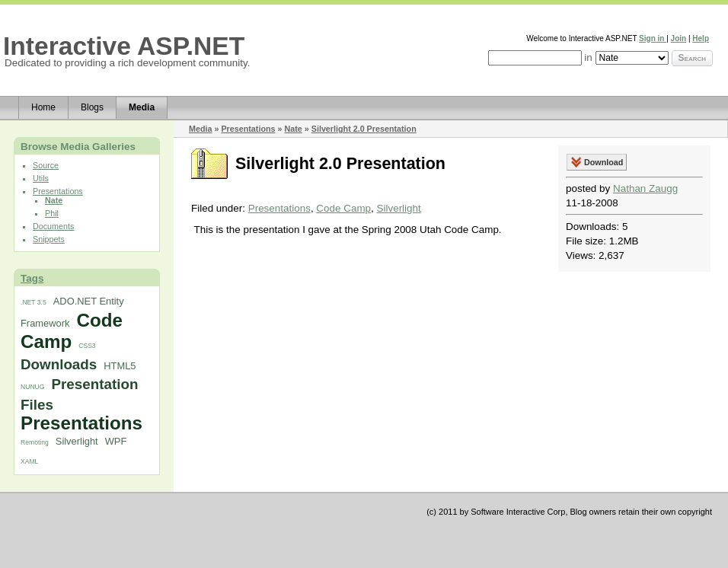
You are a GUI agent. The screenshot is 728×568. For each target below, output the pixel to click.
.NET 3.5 (34, 302)
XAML (29, 461)
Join (679, 38)
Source (46, 165)
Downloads (59, 364)
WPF (116, 441)
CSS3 (87, 346)
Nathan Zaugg (645, 188)
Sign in (653, 38)
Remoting (35, 442)
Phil (52, 213)
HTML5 (120, 366)
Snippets (49, 239)
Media (142, 107)
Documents (53, 226)
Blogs (92, 107)
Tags (32, 278)
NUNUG (33, 387)
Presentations (58, 191)
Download (603, 162)
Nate (54, 200)
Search (692, 58)
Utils (41, 178)
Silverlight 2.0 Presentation (364, 129)
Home (43, 107)
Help (701, 38)
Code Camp (72, 331)
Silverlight (77, 441)
